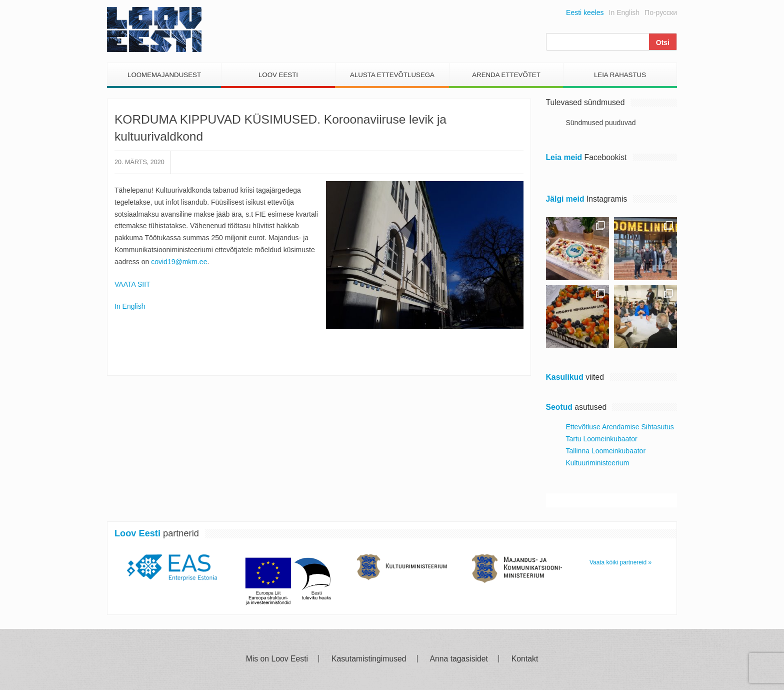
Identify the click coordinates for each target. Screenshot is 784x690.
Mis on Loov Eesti (277, 659)
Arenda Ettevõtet (506, 75)
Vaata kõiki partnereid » (620, 562)
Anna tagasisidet (459, 659)
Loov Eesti (278, 75)
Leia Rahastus (620, 75)
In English (624, 13)
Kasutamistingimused (369, 659)
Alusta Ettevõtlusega (392, 75)
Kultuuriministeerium (598, 463)
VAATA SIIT (132, 284)
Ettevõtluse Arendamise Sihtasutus (620, 427)
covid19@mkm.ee (179, 262)
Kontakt (525, 659)
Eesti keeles (585, 13)
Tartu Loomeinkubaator (602, 439)
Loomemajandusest (164, 75)
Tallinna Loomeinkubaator (606, 451)
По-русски (661, 13)
